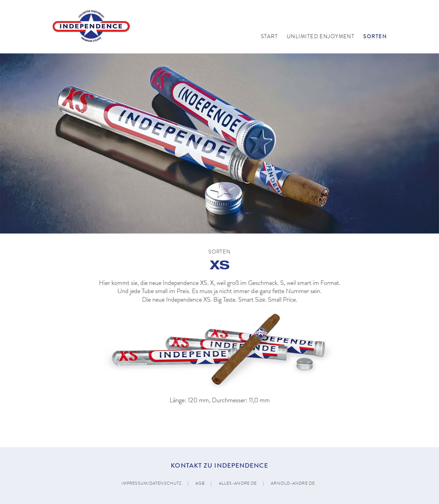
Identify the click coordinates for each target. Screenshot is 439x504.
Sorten (375, 37)
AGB (200, 484)
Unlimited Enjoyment (321, 37)
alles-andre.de (238, 484)
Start (269, 37)
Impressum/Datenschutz (152, 484)
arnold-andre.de (293, 484)
